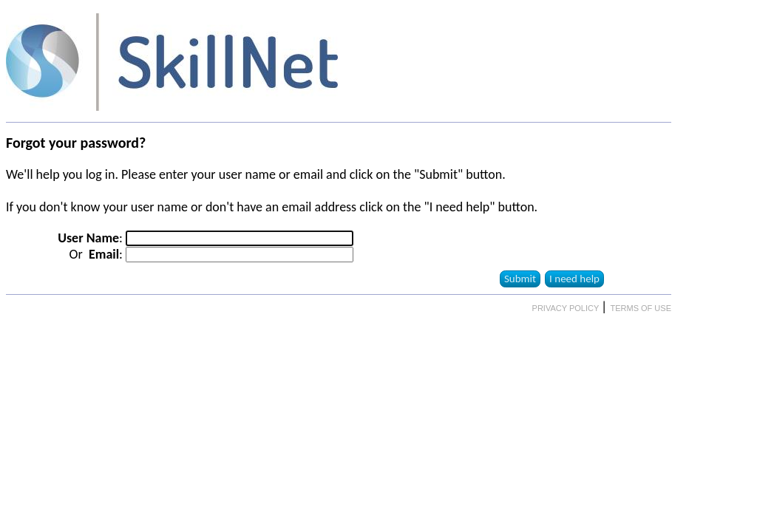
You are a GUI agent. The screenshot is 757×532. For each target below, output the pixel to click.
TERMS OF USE (641, 308)
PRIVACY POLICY (567, 308)
